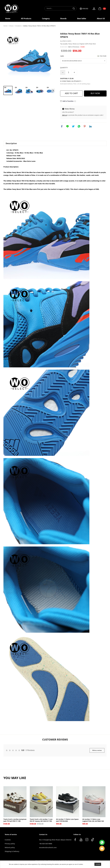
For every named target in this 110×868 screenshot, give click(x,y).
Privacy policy (10, 844)
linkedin (90, 126)
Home (8, 19)
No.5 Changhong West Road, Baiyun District (55, 840)
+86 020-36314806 (46, 844)
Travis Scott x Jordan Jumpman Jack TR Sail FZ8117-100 (15, 820)
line (67, 126)
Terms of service (11, 834)
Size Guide (103, 56)
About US (101, 19)
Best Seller (82, 19)
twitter (73, 126)
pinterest (85, 126)
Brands (63, 19)
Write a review (97, 750)
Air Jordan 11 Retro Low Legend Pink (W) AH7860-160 (93, 820)
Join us (64, 115)
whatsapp (79, 126)
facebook (62, 126)
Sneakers (18, 26)
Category (46, 19)
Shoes (11, 26)
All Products (26, 19)
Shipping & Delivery (12, 851)
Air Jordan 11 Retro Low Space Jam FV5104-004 (67, 820)
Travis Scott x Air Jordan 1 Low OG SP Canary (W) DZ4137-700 (41, 820)
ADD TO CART (71, 93)
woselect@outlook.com (48, 847)
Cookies (8, 840)
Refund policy (10, 847)
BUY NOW (95, 93)
